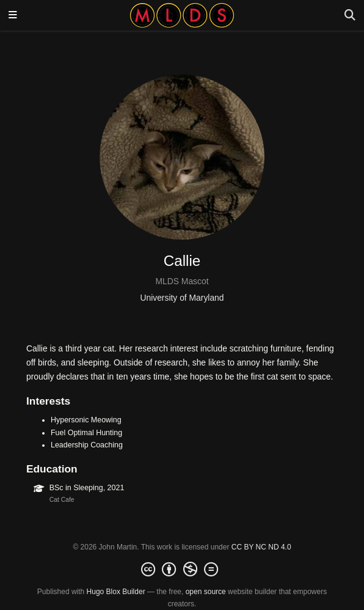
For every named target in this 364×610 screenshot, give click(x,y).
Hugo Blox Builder (116, 592)
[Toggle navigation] (13, 16)
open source (206, 592)
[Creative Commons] (182, 570)
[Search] (350, 16)
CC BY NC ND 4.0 (261, 547)
